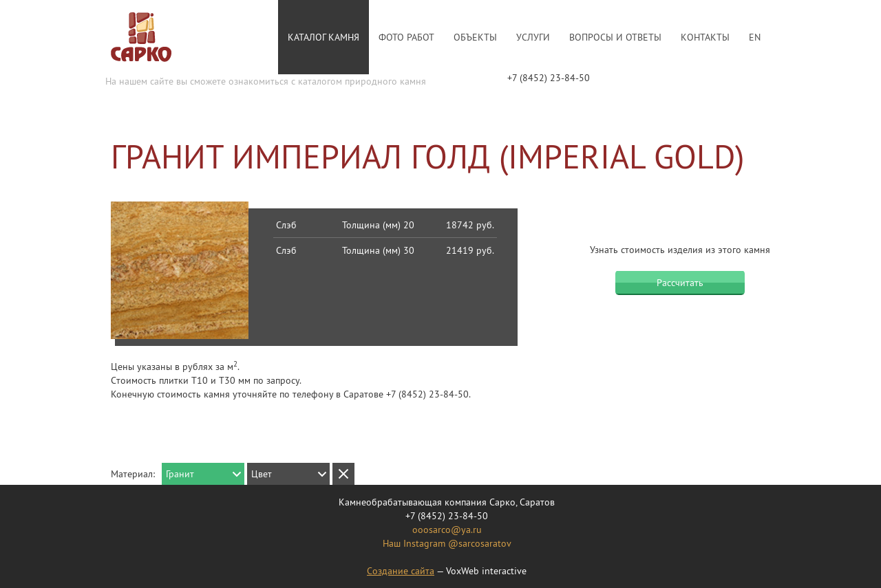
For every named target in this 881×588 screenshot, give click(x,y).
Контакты (705, 37)
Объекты (475, 37)
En (755, 37)
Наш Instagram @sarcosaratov (447, 543)
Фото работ (406, 37)
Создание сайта (401, 571)
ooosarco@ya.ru (447, 530)
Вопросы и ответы (615, 37)
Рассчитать (680, 283)
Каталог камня (323, 37)
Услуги (533, 37)
